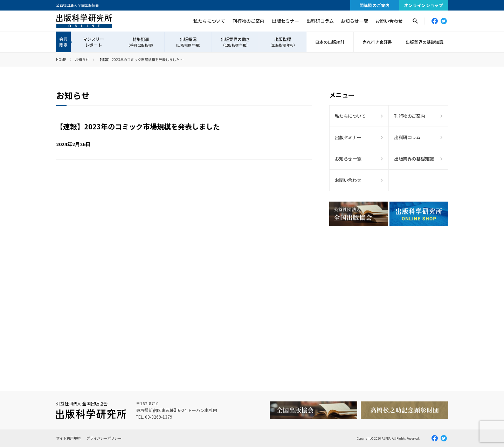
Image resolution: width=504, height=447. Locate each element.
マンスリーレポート (94, 42)
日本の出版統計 (330, 42)
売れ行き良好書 (377, 42)
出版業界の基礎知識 (424, 42)
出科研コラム (320, 21)
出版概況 (188, 42)
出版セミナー (285, 21)
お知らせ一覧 (354, 21)
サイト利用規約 (68, 438)
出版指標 (283, 42)
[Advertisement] (389, 293)
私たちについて (209, 21)
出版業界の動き (235, 42)
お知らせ (82, 59)
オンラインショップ (424, 5)
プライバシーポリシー (104, 438)
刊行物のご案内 (248, 21)
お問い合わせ (389, 21)
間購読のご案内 (375, 5)
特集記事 (141, 42)
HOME (61, 59)
